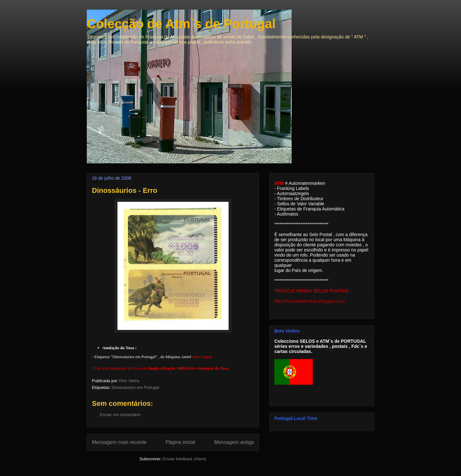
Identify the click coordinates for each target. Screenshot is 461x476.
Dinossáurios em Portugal (135, 387)
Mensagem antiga (234, 442)
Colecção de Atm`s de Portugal (181, 24)
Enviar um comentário (120, 415)
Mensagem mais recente (119, 442)
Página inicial (180, 442)
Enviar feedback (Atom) (185, 459)
